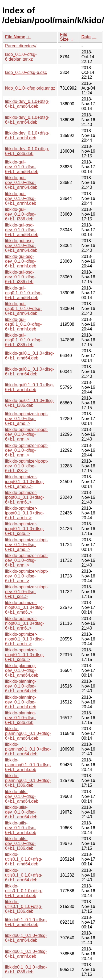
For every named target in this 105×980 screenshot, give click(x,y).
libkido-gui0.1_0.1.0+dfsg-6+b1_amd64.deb (30, 356)
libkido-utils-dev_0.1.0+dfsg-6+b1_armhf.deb (21, 828)
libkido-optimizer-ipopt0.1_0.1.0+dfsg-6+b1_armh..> (25, 513)
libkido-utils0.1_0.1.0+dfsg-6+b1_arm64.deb (24, 875)
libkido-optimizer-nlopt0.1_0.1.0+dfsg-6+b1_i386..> (25, 655)
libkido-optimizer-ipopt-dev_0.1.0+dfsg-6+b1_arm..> (27, 434)
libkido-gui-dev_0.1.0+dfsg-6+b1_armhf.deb (21, 198)
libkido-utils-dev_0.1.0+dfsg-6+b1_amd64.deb (22, 796)
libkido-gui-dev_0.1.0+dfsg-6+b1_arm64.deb (21, 183)
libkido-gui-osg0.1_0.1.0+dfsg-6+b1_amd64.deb (23, 293)
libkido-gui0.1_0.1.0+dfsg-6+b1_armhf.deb (30, 387)
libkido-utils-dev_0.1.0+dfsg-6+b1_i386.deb (20, 843)
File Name (15, 37)
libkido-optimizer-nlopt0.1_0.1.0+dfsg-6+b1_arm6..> (25, 623)
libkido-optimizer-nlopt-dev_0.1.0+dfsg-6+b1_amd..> (27, 545)
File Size (64, 37)
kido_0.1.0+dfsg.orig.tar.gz (30, 88)
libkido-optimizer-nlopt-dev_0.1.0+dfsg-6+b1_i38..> (27, 592)
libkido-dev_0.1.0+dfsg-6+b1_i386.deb (27, 151)
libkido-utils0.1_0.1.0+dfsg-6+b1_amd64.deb (24, 859)
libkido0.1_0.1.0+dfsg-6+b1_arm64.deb (26, 938)
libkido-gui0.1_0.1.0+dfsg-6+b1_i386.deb (30, 403)
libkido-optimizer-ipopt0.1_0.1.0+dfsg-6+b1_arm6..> (25, 497)
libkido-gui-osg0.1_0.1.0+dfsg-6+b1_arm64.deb (23, 309)
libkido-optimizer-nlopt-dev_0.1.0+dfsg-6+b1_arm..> (27, 560)
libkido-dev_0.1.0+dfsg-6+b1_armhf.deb (27, 135)
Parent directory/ (21, 46)
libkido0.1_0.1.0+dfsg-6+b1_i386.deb (26, 969)
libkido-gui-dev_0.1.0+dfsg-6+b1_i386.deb (20, 214)
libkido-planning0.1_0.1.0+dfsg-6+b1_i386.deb (28, 780)
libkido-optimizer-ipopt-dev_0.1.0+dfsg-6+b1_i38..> (27, 466)
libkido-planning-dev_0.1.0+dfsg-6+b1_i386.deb (21, 718)
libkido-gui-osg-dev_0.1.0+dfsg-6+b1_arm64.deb (21, 246)
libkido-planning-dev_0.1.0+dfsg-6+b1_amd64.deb (22, 670)
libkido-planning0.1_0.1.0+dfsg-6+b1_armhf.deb (28, 765)
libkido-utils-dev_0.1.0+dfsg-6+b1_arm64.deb (21, 812)
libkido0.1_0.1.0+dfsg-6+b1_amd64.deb (26, 922)
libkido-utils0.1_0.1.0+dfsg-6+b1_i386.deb (24, 906)
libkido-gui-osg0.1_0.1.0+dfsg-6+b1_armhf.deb (23, 324)
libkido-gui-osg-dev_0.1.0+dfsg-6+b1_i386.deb (20, 277)
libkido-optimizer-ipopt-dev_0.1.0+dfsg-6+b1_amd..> (27, 419)
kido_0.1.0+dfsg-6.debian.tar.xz (21, 57)
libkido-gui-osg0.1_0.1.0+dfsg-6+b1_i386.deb (23, 340)
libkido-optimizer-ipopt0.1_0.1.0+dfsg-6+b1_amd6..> (25, 482)
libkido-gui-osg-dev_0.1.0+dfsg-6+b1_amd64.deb (22, 230)
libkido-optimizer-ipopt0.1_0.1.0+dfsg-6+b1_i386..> (25, 529)
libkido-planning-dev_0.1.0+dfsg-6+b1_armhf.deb (21, 702)
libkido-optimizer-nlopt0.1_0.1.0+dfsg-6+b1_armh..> (25, 639)
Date (86, 37)
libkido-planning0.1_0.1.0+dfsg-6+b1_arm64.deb (28, 749)
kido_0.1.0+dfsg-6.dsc (26, 72)
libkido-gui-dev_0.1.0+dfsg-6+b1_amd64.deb (22, 167)
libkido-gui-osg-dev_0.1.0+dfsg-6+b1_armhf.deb (21, 261)
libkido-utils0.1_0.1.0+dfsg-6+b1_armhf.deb (24, 891)
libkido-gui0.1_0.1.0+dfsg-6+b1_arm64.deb (30, 372)
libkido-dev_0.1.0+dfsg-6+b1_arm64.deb (27, 120)
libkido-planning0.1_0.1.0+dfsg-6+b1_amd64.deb (28, 733)
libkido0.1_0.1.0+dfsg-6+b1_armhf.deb (26, 954)
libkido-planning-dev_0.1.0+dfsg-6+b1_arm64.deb (21, 686)
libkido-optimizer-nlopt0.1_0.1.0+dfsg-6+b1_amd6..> (25, 607)
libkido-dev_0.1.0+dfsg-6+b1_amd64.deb (27, 104)
